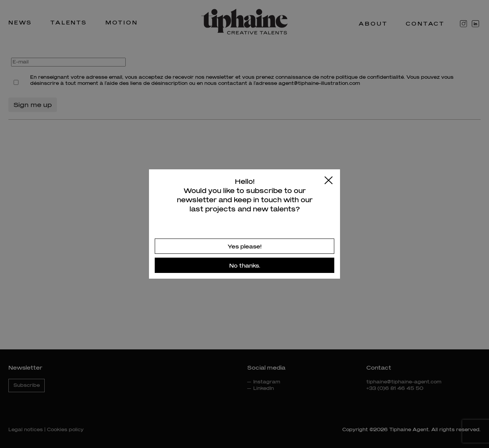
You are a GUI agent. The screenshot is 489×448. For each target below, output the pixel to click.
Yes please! (245, 246)
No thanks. (245, 265)
